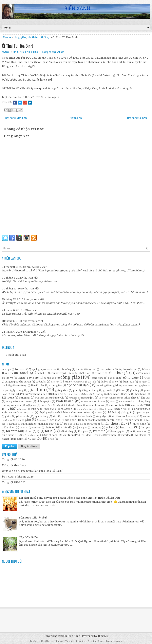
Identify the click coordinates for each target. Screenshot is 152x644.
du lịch (92, 382)
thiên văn (36, 428)
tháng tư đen (132, 420)
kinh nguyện (44, 401)
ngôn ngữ (122, 409)
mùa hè (35, 409)
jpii (92, 398)
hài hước (58, 394)
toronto (12, 431)
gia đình (37, 390)
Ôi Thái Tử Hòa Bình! (18, 46)
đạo (25, 386)
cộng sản (113, 378)
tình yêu (145, 428)
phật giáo (127, 412)
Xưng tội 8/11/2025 (14, 482)
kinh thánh (65, 401)
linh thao (123, 402)
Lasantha (81, 641)
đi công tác (55, 385)
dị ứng (66, 382)
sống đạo (101, 416)
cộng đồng (50, 378)
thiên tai (24, 428)
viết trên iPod (71, 435)
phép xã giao (144, 413)
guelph (15, 394)
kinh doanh (25, 401)
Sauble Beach (85, 416)
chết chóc (85, 373)
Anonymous (31, 299)
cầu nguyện (58, 373)
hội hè (127, 394)
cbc (72, 373)
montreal (135, 405)
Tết (118, 420)
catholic (41, 373)
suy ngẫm (23, 420)
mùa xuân (66, 409)
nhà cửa (15, 413)
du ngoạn (128, 382)
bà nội (80, 369)
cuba (148, 378)
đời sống (101, 385)
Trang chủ (77, 118)
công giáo (20, 37)
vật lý (21, 435)
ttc (131, 431)
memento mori (95, 405)
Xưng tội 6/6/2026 (13, 459)
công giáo (70, 377)
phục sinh (22, 416)
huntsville (59, 398)
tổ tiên (28, 431)
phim (8, 416)
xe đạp (18, 439)
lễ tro (112, 402)
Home (7, 37)
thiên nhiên (9, 428)
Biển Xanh (74, 636)
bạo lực (92, 370)
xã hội (5, 439)
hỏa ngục (114, 394)
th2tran (28, 278)
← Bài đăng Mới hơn (14, 118)
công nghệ (97, 378)
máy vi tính (62, 405)
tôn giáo (83, 431)
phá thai (111, 413)
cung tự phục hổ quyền (18, 382)
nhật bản (29, 413)
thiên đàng (140, 424)
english (114, 385)
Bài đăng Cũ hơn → (139, 118)
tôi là (49, 431)
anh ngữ (6, 370)
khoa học (131, 398)
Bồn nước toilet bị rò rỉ (33, 518)
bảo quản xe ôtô (109, 369)
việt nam (51, 435)
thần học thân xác (49, 424)
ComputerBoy (32, 267)
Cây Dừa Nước (28, 537)
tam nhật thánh (91, 420)
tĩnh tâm (127, 427)
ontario (84, 412)
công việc (130, 378)
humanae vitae (42, 398)
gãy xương (17, 390)
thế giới (79, 424)
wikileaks (141, 435)
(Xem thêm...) (136, 271)
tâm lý (108, 420)
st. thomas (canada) (124, 416)
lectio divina (87, 402)
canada (24, 373)
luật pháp (31, 405)
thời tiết (67, 428)
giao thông (92, 390)
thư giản (83, 428)
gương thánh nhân (36, 394)
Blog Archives (29, 446)
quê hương (42, 416)
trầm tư (99, 431)
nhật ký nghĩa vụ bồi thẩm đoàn (57, 413)
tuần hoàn (142, 431)
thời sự (45, 37)
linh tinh (136, 401)
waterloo (126, 435)
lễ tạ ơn (101, 401)
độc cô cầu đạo (78, 385)
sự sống (42, 420)
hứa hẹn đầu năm (78, 398)
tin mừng (96, 428)
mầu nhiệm (77, 405)
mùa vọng (50, 409)
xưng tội (34, 439)
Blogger (103, 636)
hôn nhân (25, 398)
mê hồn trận (117, 405)
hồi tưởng (8, 398)
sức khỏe (70, 420)
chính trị (99, 373)
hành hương (74, 394)
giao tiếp (108, 390)
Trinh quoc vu (31, 332)
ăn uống (66, 369)
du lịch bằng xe (109, 382)
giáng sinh (62, 390)
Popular (10, 446)
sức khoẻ (55, 420)
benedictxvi (130, 369)
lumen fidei (47, 405)
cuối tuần (41, 382)
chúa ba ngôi (119, 373)
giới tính (120, 390)
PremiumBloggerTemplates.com (105, 641)
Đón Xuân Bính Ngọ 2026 (18, 477)
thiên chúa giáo (113, 424)
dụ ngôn (143, 382)
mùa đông (22, 409)
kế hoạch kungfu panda (111, 398)
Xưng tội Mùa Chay (14, 465)
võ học (99, 435)
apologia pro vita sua (44, 369)
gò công (134, 390)
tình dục (111, 428)
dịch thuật (79, 382)
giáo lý (77, 390)
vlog (88, 435)
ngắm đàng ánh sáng (88, 409)
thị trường (92, 424)
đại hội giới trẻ (10, 385)
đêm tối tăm (37, 385)
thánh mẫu (27, 424)
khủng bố (11, 402)
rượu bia (68, 416)
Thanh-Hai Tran (16, 355)
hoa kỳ (100, 394)
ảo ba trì (20, 369)
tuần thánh (8, 435)
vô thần (112, 435)
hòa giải (88, 394)
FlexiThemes (48, 641)
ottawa (98, 413)
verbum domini (35, 435)
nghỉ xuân (107, 409)
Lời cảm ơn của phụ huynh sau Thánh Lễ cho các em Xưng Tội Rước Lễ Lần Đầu (69, 498)
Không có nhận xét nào (53, 52)
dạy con (55, 382)
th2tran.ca (50, 281)
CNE (20, 378)
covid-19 (32, 378)
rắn (55, 416)
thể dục (68, 424)
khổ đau (146, 398)
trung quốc (119, 431)
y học (51, 439)
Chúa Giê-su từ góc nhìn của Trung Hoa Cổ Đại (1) (33, 471)
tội (38, 431)
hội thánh (33, 37)
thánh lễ (13, 424)
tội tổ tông (67, 431)
